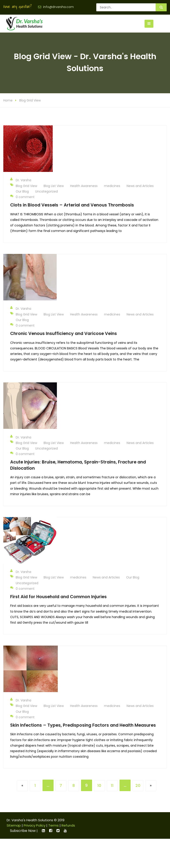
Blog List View (54, 186)
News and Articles (140, 186)
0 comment (22, 197)
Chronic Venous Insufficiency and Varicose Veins (64, 334)
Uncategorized (46, 192)
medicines (112, 186)
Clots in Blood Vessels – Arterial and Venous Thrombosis (72, 206)
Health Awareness (84, 186)
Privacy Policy (35, 826)
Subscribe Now (23, 831)
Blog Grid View (30, 101)
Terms (53, 826)
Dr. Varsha (21, 181)
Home (8, 101)
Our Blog (22, 192)
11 (112, 786)
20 (138, 786)
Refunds (68, 826)
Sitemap (14, 826)
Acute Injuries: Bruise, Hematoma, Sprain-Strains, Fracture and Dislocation (78, 466)
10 (99, 786)
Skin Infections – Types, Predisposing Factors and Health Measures (83, 726)
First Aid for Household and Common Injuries (58, 597)
